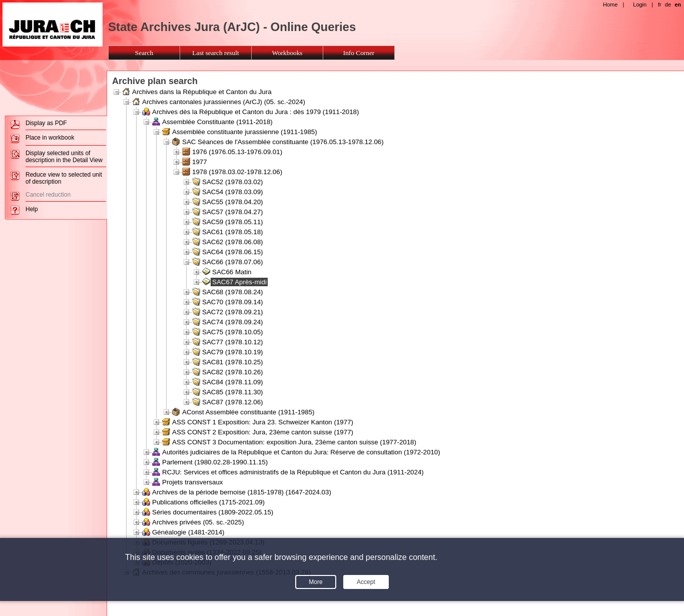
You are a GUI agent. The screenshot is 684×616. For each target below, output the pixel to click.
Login (640, 5)
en (678, 5)
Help (32, 209)
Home (610, 5)
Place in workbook (50, 138)
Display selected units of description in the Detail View (64, 157)
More (315, 582)
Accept (366, 582)
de (668, 5)
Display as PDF (46, 123)
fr (660, 5)
